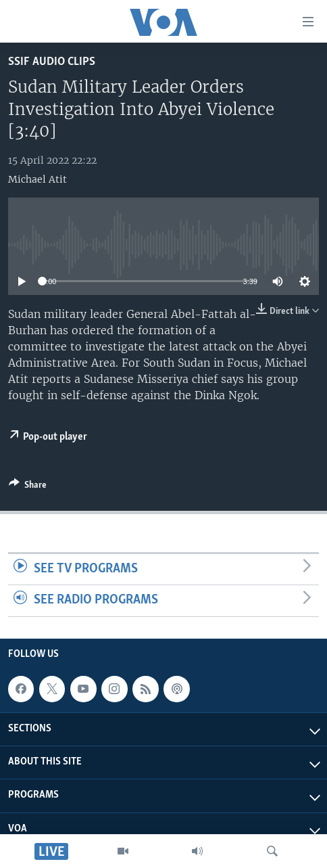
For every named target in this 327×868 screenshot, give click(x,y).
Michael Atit (37, 179)
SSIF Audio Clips (52, 62)
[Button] (28, 487)
